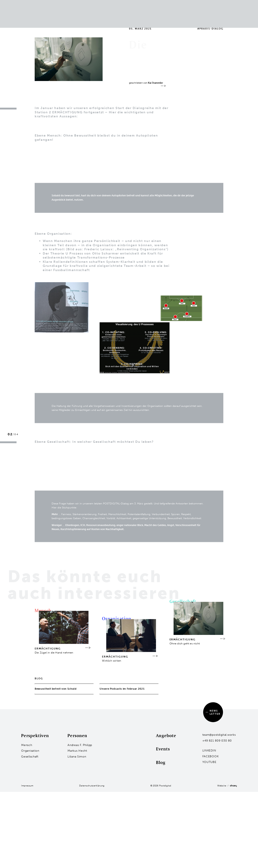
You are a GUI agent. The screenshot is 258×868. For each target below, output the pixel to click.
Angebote (166, 735)
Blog (165, 5)
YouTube (209, 762)
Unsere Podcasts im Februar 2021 (123, 691)
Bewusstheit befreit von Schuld (58, 691)
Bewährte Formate (101, 5)
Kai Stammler (156, 83)
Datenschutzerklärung (92, 786)
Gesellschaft (64, 16)
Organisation (65, 10)
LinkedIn (209, 751)
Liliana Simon (77, 757)
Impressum (27, 786)
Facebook (211, 756)
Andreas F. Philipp (80, 745)
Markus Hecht (77, 751)
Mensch (61, 5)
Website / (227, 786)
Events (129, 5)
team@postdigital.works (219, 735)
